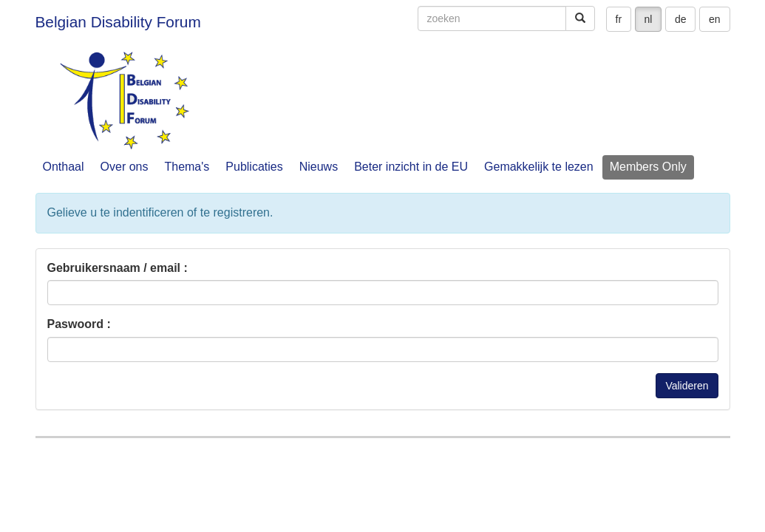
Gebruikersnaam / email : (118, 268)
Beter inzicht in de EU (411, 167)
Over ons (125, 167)
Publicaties (254, 167)
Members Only (648, 167)
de (681, 19)
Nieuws (319, 167)
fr (619, 19)
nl (649, 19)
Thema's (187, 167)
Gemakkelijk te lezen (539, 167)
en (715, 19)
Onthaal (64, 167)
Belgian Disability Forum (118, 22)
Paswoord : (79, 324)
